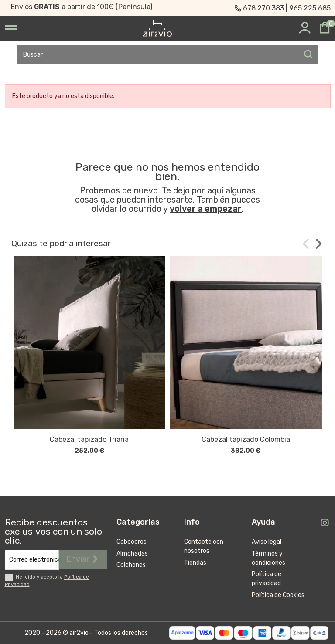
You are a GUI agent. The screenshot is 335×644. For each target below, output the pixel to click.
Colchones (131, 565)
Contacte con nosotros (204, 546)
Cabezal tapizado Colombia (246, 439)
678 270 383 (263, 8)
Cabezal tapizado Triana (89, 439)
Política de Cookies (278, 595)
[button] (306, 244)
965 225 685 (310, 8)
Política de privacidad (267, 579)
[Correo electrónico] (32, 560)
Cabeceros (132, 542)
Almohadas (132, 554)
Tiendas (195, 563)
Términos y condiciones (268, 558)
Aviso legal (267, 542)
